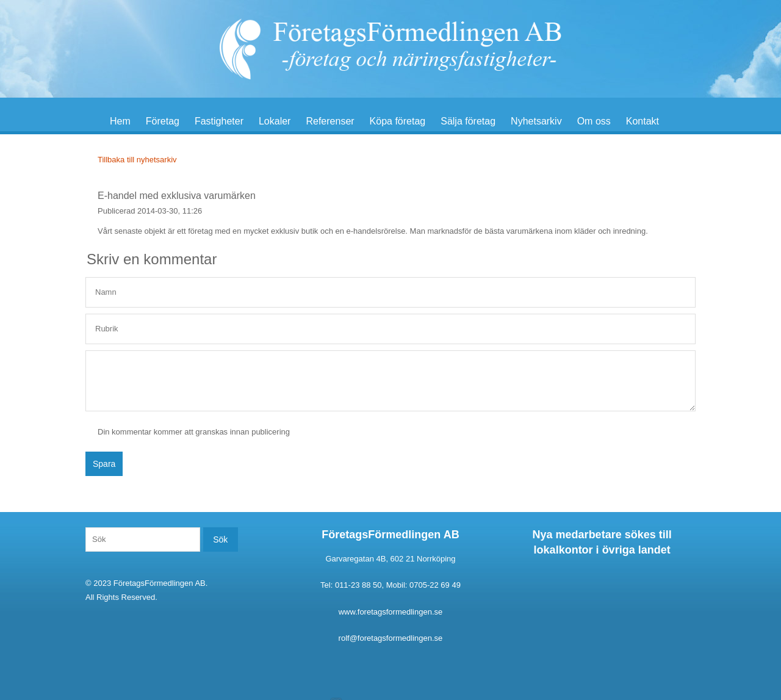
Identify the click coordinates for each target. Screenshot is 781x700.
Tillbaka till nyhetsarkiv (137, 160)
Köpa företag (398, 121)
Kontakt (642, 121)
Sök (220, 539)
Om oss (594, 121)
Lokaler (275, 121)
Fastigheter (219, 121)
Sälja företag (468, 121)
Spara (104, 464)
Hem (120, 121)
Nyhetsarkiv (536, 121)
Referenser (330, 121)
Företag (163, 121)
